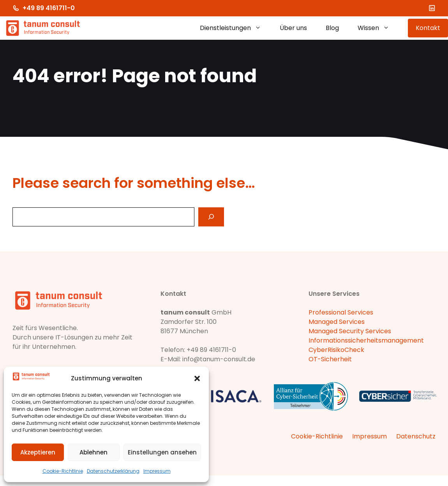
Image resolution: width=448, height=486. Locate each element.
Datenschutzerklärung (113, 471)
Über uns (293, 28)
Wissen (378, 28)
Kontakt (428, 28)
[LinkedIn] (432, 8)
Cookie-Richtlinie (63, 471)
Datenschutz (416, 436)
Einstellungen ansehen (162, 452)
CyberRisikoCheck (336, 350)
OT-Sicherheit (330, 359)
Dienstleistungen (235, 28)
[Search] (211, 217)
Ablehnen (93, 452)
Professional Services (341, 312)
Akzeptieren (38, 452)
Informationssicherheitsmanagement (366, 340)
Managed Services (337, 322)
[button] (197, 378)
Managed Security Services (350, 331)
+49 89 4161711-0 (49, 8)
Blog (332, 28)
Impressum (157, 471)
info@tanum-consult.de (219, 359)
